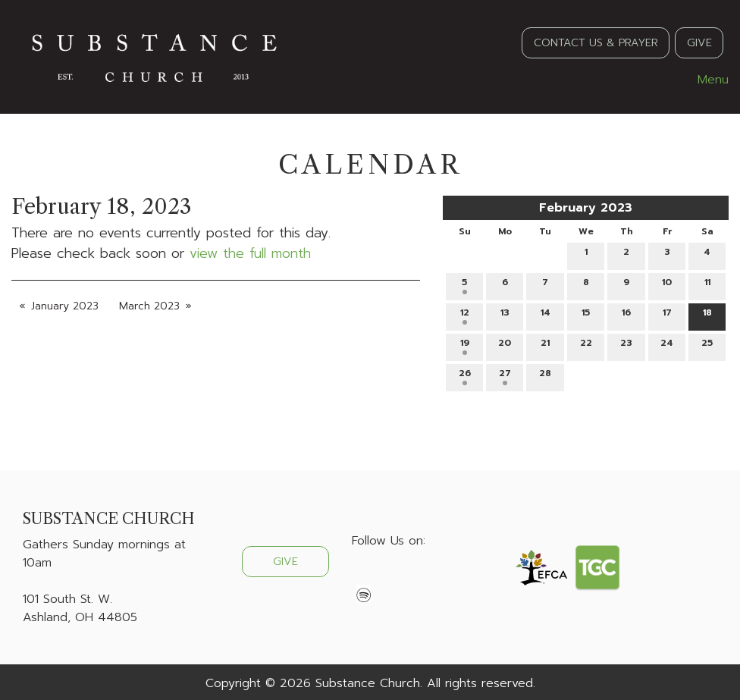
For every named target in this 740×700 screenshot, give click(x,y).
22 (586, 345)
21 (545, 345)
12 (465, 315)
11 (707, 285)
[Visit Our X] (388, 576)
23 (626, 345)
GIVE (699, 42)
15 (586, 315)
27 (505, 376)
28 (545, 376)
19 (465, 345)
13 (505, 315)
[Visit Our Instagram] (412, 576)
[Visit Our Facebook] (364, 576)
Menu (706, 80)
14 (546, 315)
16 (626, 315)
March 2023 (149, 306)
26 (465, 376)
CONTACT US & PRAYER (596, 42)
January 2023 (65, 306)
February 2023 (586, 208)
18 (707, 315)
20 (505, 345)
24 (667, 345)
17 (667, 315)
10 (667, 285)
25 (707, 345)
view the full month (250, 253)
